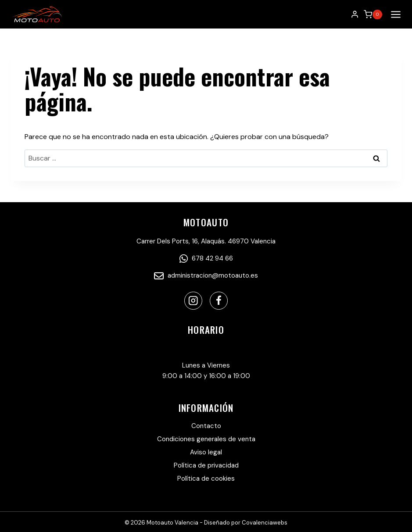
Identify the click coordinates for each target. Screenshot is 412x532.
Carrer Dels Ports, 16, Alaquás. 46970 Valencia (206, 241)
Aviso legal (206, 452)
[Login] (355, 14)
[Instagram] (193, 301)
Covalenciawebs (265, 523)
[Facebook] (219, 301)
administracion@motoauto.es (206, 275)
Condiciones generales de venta (206, 439)
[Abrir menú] (394, 14)
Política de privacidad (206, 465)
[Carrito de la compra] (373, 14)
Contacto (206, 426)
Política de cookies (206, 478)
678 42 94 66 (206, 258)
